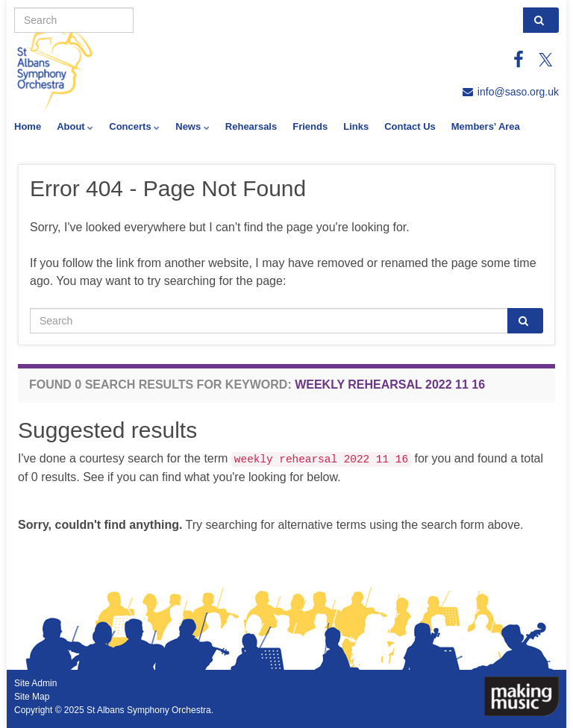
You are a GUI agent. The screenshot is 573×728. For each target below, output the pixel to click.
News (192, 126)
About (75, 126)
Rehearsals (251, 126)
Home (28, 126)
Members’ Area (486, 126)
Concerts (134, 126)
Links (356, 126)
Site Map (32, 697)
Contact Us (410, 126)
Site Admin (35, 683)
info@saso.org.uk (518, 92)
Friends (310, 126)
